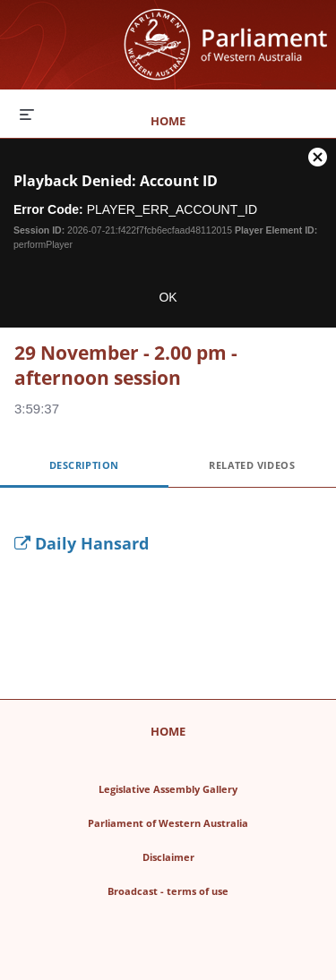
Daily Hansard (82, 543)
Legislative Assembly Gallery (203, 786)
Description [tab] (84, 465)
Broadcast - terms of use (208, 888)
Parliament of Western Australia (198, 820)
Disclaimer (221, 854)
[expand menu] (27, 114)
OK (168, 297)
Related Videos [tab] (252, 465)
